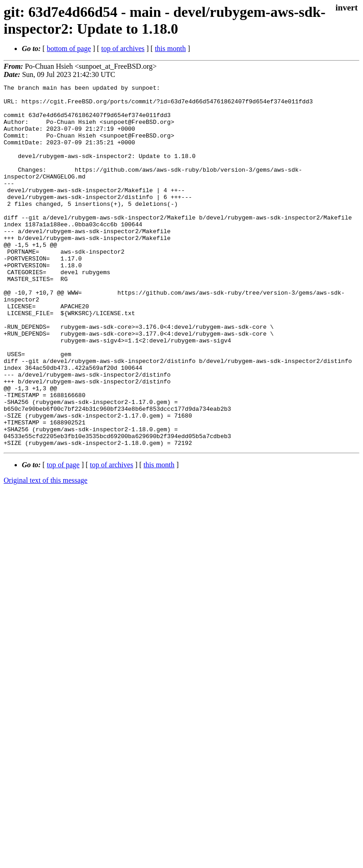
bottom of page (69, 49)
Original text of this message (46, 553)
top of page (63, 537)
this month (170, 49)
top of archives (123, 49)
